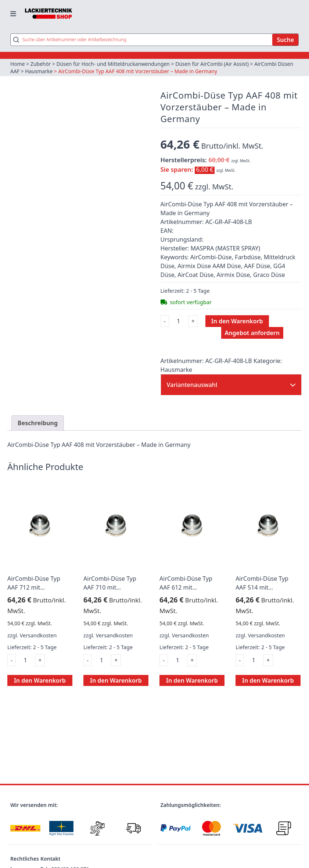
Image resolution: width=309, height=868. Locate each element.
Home (18, 64)
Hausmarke (39, 72)
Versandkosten (38, 636)
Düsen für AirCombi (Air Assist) (214, 64)
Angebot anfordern (252, 334)
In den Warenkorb (237, 322)
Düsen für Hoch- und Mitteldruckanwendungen (114, 64)
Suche (285, 40)
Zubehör (41, 64)
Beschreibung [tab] (38, 424)
